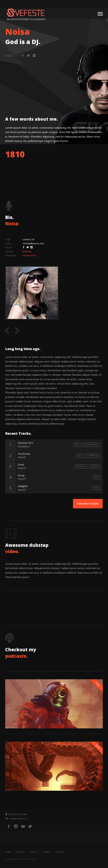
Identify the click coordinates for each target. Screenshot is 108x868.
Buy (77, 445)
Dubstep (27, 251)
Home (8, 852)
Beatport (81, 466)
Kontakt (60, 852)
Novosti (21, 852)
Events (34, 852)
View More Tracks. (88, 504)
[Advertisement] (54, 85)
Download (93, 456)
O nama (46, 852)
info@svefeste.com (18, 818)
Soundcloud (91, 445)
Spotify (95, 466)
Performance (29, 255)
